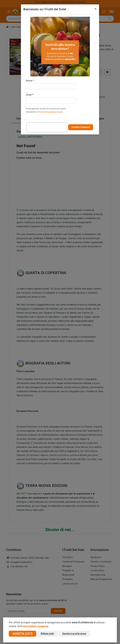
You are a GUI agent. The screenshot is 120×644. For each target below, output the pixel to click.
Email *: (30, 95)
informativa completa (36, 626)
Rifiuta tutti (47, 634)
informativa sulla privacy (50, 112)
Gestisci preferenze (74, 634)
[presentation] (47, 127)
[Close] (96, 9)
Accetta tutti (22, 634)
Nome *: (30, 81)
